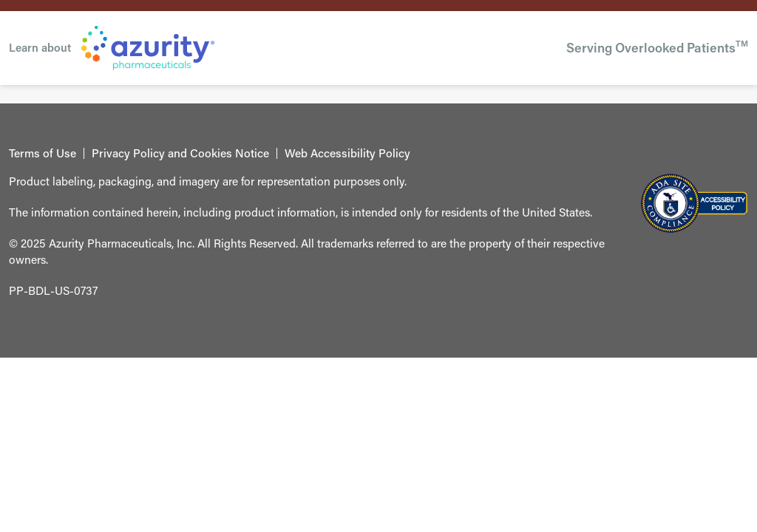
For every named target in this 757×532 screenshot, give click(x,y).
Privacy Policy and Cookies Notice (180, 154)
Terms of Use (43, 154)
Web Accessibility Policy (347, 154)
